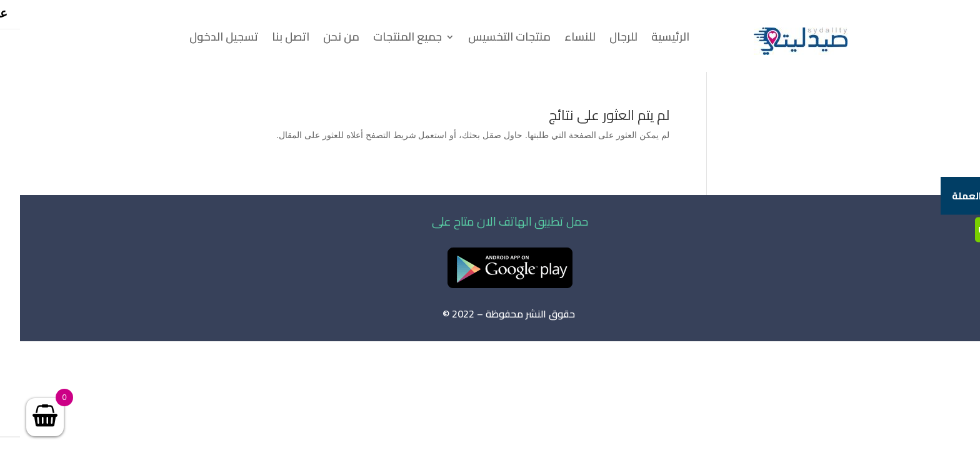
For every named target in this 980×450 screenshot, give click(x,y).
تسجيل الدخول (204, 39)
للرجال (603, 39)
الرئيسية (650, 39)
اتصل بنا (271, 39)
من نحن (321, 39)
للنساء (560, 39)
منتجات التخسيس (489, 39)
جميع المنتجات (387, 39)
